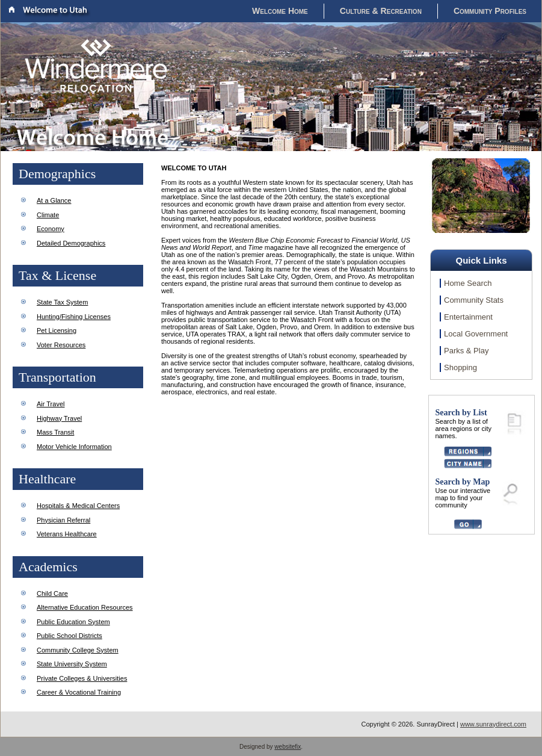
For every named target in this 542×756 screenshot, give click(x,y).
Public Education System (73, 622)
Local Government (476, 334)
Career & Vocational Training (79, 692)
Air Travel (51, 404)
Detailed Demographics (71, 243)
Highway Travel (59, 418)
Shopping (460, 367)
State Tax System (62, 302)
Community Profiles (490, 11)
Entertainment (468, 317)
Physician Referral (63, 520)
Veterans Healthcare (67, 534)
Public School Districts (69, 636)
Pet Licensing (57, 330)
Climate (48, 215)
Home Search (468, 283)
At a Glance (54, 200)
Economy (51, 229)
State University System (72, 664)
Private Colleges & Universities (82, 678)
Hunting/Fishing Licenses (74, 317)
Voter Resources (61, 345)
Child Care (52, 593)
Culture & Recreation (381, 11)
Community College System (78, 650)
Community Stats (474, 300)
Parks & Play (466, 351)
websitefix (288, 747)
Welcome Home (280, 11)
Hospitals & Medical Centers (78, 506)
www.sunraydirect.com (493, 724)
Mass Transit (55, 432)
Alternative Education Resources (85, 607)
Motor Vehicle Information (74, 447)
